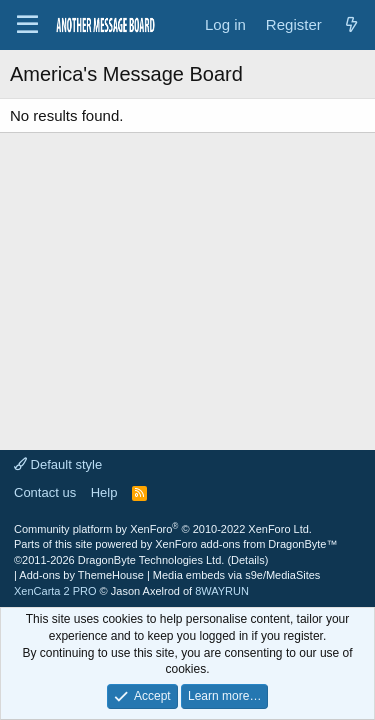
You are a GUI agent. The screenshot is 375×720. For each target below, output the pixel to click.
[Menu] (27, 25)
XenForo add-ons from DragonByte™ (246, 544)
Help (104, 492)
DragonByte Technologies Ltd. (151, 560)
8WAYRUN (222, 591)
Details (248, 560)
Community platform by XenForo (163, 529)
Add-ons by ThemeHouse (81, 575)
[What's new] (351, 24)
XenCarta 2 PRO (55, 591)
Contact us (45, 492)
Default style (58, 464)
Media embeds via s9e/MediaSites (237, 575)
